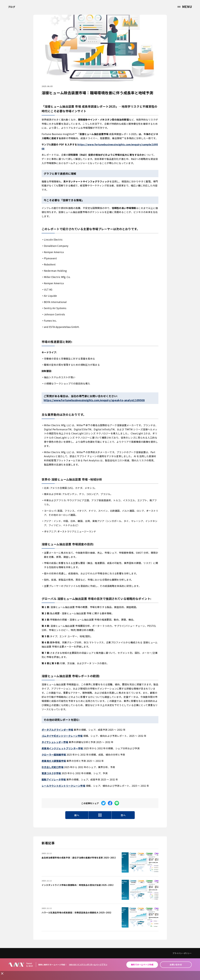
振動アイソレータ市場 (54, 779)
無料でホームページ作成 (142, 965)
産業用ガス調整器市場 (54, 761)
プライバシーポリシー (182, 953)
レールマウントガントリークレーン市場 (63, 786)
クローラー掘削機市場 (54, 755)
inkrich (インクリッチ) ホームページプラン (88, 964)
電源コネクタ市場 (51, 773)
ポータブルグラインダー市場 (57, 730)
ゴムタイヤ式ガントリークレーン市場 (62, 736)
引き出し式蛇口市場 (53, 767)
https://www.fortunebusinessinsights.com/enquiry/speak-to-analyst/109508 (94, 400)
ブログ (12, 7)
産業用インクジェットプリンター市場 (62, 748)
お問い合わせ (176, 965)
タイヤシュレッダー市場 (55, 742)
